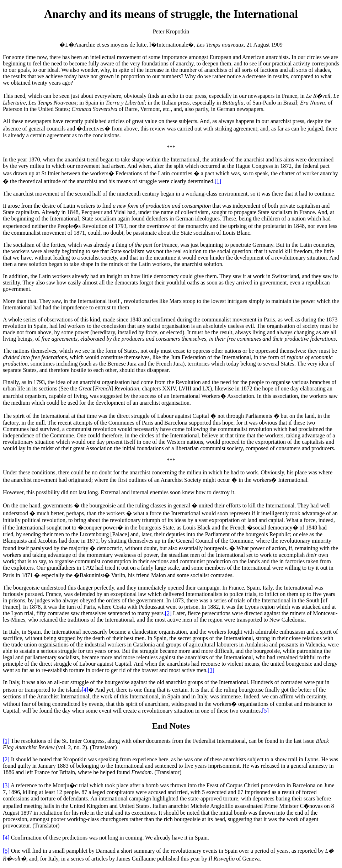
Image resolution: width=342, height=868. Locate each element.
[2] (168, 613)
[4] (85, 690)
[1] (218, 181)
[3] (211, 670)
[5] (265, 711)
